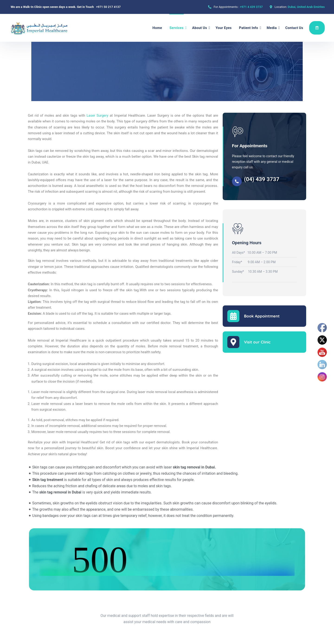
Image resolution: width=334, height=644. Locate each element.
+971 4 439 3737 (251, 7)
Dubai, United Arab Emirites (306, 7)
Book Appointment (262, 316)
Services (177, 28)
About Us (199, 28)
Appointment (317, 28)
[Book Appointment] (233, 316)
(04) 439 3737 (262, 179)
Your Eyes (223, 28)
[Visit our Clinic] (233, 342)
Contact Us (294, 28)
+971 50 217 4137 (108, 7)
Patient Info (249, 28)
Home (157, 28)
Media (272, 28)
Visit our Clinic (257, 342)
